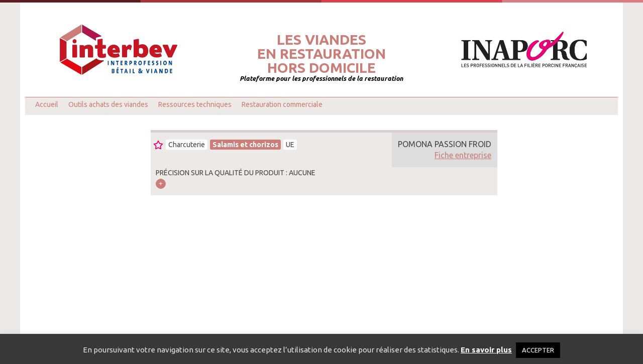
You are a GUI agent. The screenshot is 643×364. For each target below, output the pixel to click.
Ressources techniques (195, 104)
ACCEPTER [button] (538, 350)
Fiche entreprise (463, 155)
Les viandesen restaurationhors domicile (321, 54)
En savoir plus (486, 350)
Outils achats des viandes (108, 104)
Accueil (47, 104)
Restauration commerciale (282, 104)
